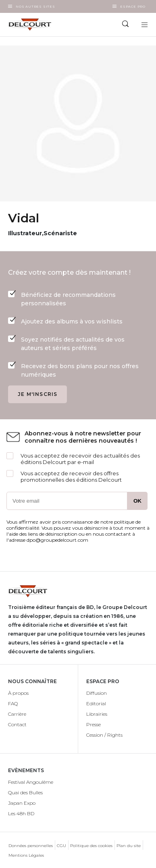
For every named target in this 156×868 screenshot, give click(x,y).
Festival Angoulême (31, 782)
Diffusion (97, 693)
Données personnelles (31, 846)
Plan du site (129, 846)
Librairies (97, 714)
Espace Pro (133, 6)
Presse (94, 724)
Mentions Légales (26, 855)
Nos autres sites (35, 6)
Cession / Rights (104, 735)
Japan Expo (22, 803)
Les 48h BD (21, 813)
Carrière (17, 714)
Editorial (96, 703)
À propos (18, 693)
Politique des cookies (91, 846)
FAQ (13, 703)
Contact (17, 724)
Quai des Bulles (25, 792)
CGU (61, 846)
